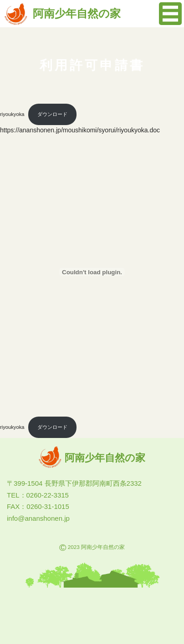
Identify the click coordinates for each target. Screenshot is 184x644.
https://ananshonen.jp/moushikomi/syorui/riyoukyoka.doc (80, 130)
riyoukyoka (12, 114)
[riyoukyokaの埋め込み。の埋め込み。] (92, 272)
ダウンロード (52, 114)
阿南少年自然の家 (63, 13)
